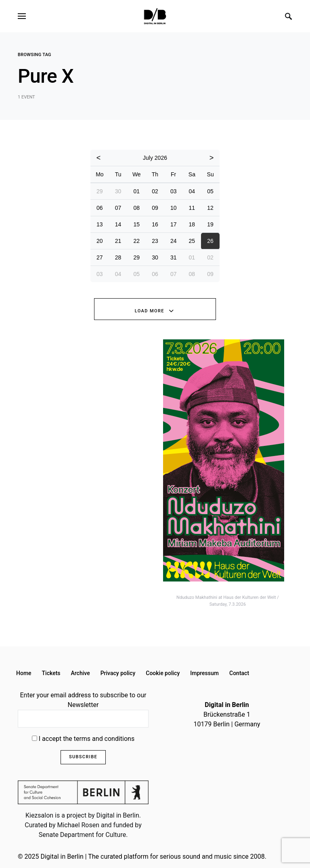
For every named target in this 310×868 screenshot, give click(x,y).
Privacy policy (118, 673)
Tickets (51, 673)
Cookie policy (163, 673)
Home (24, 673)
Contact (239, 673)
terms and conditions (104, 739)
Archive (81, 673)
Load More (150, 311)
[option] (228, 474)
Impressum (204, 673)
